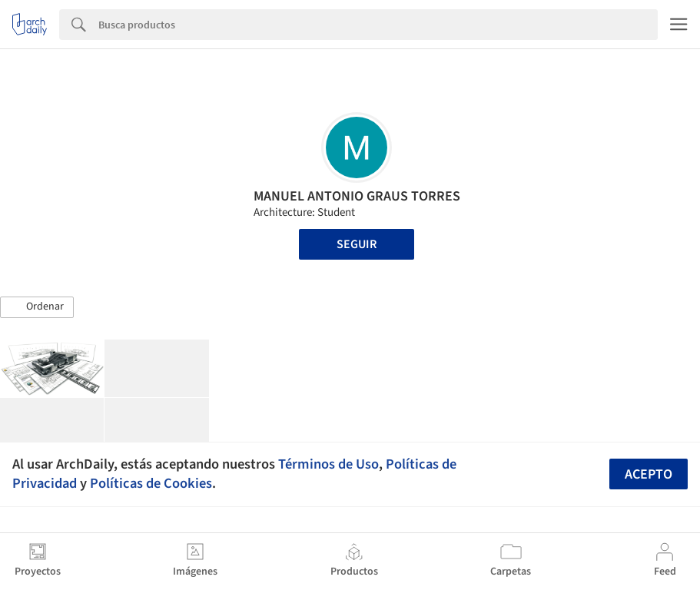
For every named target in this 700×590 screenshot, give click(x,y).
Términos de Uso (328, 464)
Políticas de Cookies (151, 483)
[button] (37, 307)
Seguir (357, 244)
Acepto (649, 474)
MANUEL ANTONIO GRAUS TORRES (357, 196)
